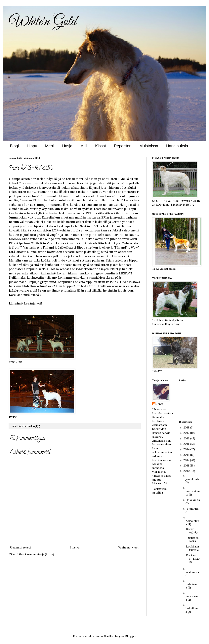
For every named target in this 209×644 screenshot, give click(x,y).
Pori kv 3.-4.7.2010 (193, 559)
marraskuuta (193, 493)
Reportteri (123, 146)
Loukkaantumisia (192, 548)
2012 (187, 460)
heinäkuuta (192, 523)
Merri (50, 146)
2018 (187, 427)
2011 (187, 465)
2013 (187, 455)
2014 (187, 449)
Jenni (160, 404)
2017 (187, 433)
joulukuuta (192, 479)
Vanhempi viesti (129, 547)
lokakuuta (193, 500)
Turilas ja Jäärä (192, 539)
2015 (187, 444)
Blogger (131, 636)
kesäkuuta (192, 572)
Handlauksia (177, 146)
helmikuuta (192, 610)
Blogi (14, 146)
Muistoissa (149, 146)
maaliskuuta (193, 598)
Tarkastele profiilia (159, 491)
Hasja (67, 146)
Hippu (32, 146)
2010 (187, 471)
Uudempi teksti (20, 547)
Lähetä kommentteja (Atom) (35, 554)
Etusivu (75, 547)
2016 (187, 438)
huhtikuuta (192, 586)
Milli (84, 146)
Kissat (101, 146)
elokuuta (193, 509)
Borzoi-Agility (192, 531)
